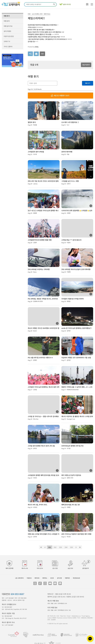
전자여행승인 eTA (62, 603)
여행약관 (67, 578)
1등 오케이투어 (19, 578)
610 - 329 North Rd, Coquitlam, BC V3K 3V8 (14, 609)
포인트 (52, 578)
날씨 (55, 603)
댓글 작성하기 (86, 65)
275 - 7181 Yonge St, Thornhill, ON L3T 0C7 (14, 618)
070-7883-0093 (22, 598)
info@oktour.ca (76, 616)
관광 (49, 603)
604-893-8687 (17, 594)
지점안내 (29, 578)
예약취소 (45, 578)
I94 (70, 610)
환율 (52, 603)
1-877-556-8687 (9, 598)
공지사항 (59, 578)
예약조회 (37, 578)
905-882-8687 (8, 616)
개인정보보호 (76, 578)
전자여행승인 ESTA (63, 610)
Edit (42, 54)
